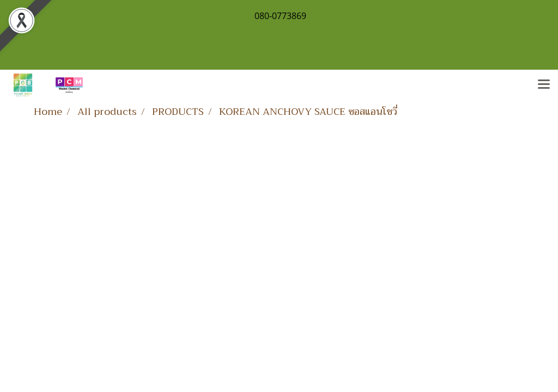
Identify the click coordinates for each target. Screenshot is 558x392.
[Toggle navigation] (544, 85)
